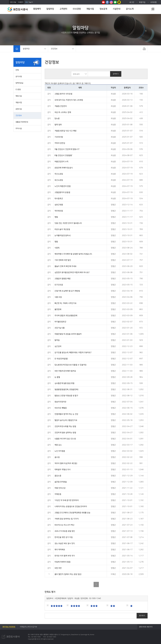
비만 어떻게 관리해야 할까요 (65, 371)
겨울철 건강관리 (61, 106)
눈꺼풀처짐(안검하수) (63, 235)
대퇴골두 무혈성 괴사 (63, 470)
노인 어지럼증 (60, 451)
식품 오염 (58, 297)
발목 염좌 (58, 125)
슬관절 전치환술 (61, 482)
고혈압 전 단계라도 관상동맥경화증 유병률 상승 (72, 513)
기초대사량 (59, 137)
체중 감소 (58, 445)
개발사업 (19, 103)
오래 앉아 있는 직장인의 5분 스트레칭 (69, 100)
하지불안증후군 (60, 322)
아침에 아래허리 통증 (63, 562)
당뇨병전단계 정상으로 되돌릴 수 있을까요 (71, 365)
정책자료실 (19, 83)
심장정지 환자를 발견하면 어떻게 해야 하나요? (72, 272)
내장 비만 (58, 568)
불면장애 (58, 309)
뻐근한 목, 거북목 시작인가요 (66, 303)
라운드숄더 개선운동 (62, 229)
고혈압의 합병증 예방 (63, 279)
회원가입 (142, 2)
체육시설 (19, 96)
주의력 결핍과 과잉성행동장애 (66, 316)
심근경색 (58, 346)
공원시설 (19, 109)
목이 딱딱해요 (60, 550)
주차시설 (19, 128)
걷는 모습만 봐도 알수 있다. (65, 543)
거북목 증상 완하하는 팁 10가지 (67, 519)
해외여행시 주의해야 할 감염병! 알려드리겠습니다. (73, 254)
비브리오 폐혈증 (61, 408)
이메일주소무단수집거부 (29, 627)
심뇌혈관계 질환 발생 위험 (64, 383)
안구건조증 (59, 285)
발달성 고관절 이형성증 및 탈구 (66, 396)
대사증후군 (59, 199)
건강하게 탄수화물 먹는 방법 (65, 426)
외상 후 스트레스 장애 (63, 112)
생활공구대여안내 (22, 122)
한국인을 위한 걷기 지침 (64, 537)
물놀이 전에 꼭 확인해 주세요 (66, 266)
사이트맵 (153, 2)
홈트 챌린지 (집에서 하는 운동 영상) (68, 574)
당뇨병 (57, 118)
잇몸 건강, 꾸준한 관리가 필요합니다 (68, 223)
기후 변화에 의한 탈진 (63, 260)
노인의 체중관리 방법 (63, 186)
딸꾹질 (57, 340)
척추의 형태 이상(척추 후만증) (66, 463)
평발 (56, 217)
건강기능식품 (60, 328)
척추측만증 (59, 211)
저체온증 (58, 494)
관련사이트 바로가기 (146, 627)
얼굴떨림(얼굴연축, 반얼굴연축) (66, 389)
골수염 (57, 457)
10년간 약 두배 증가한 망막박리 (67, 500)
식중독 (57, 248)
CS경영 (18, 90)
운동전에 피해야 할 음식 (64, 168)
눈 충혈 (57, 377)
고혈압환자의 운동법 (62, 192)
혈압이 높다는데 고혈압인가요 (66, 420)
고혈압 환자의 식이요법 (63, 94)
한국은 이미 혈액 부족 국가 (65, 556)
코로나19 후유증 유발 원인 (65, 531)
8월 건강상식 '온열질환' (63, 155)
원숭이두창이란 (60, 402)
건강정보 (19, 116)
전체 (17, 70)
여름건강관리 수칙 (61, 162)
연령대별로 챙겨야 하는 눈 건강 (66, 414)
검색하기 (116, 74)
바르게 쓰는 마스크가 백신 (64, 525)
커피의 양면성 (60, 143)
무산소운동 (59, 174)
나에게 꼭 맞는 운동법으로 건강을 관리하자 (71, 506)
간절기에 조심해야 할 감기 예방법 (67, 291)
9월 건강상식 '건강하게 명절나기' (67, 149)
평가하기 (142, 616)
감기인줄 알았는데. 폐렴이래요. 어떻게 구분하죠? (73, 353)
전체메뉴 (153, 9)
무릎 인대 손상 (60, 488)
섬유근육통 (59, 205)
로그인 (132, 2)
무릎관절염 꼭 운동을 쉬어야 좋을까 (68, 334)
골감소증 (58, 476)
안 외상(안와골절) (61, 359)
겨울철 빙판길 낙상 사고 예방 (66, 131)
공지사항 (19, 77)
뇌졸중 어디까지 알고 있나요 (65, 439)
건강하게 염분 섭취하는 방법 (65, 433)
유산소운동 (59, 180)
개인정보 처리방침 (9, 627)
